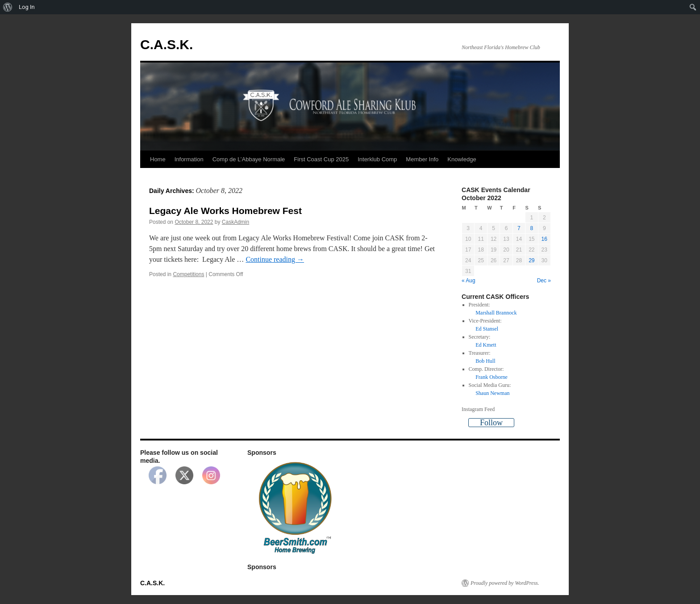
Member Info (422, 159)
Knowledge (462, 159)
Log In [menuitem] (27, 7)
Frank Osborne (492, 377)
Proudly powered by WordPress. (505, 583)
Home (158, 159)
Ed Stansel (487, 329)
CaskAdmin (235, 222)
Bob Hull (485, 361)
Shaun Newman (492, 393)
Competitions (188, 274)
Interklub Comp (377, 159)
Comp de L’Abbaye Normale (249, 159)
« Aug (469, 281)
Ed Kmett (486, 345)
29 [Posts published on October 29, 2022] (531, 260)
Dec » (544, 281)
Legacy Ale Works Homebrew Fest (225, 211)
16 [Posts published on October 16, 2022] (544, 239)
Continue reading (275, 259)
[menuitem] (8, 7)
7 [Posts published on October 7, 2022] (519, 228)
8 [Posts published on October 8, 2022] (531, 228)
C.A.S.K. (167, 44)
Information (189, 159)
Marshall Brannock (496, 313)
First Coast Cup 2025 (321, 159)
